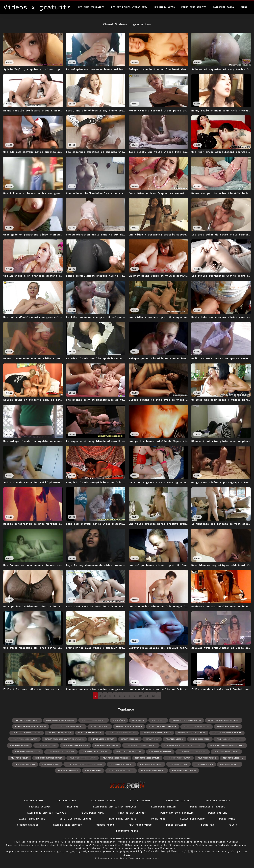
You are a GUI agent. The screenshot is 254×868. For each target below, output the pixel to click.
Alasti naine (34, 851)
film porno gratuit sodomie (129, 752)
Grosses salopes (40, 807)
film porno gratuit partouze (95, 752)
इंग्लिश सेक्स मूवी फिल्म (165, 851)
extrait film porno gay (228, 727)
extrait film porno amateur (197, 727)
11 (147, 696)
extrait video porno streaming (227, 733)
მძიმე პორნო (144, 851)
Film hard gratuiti (101, 851)
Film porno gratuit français (46, 813)
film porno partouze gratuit (49, 758)
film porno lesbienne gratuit (193, 752)
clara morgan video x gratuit (60, 720)
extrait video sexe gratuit (25, 739)
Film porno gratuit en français (115, 807)
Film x (233, 825)
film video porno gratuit (153, 771)
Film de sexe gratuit (67, 825)
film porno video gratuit (147, 758)
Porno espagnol (176, 825)
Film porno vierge (103, 801)
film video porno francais (121, 771)
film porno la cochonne (160, 752)
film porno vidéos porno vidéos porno (85, 764)
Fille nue (72, 807)
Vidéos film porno (192, 819)
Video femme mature (32, 819)
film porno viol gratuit (121, 764)
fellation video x (175, 739)
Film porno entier (163, 807)
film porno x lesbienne (151, 764)
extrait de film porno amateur (186, 720)
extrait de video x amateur (129, 727)
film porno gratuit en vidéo (61, 752)
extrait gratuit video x (59, 733)
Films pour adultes (194, 7)
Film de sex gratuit (132, 813)
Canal (244, 7)
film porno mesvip (20, 758)
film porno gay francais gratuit (141, 745)
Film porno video (140, 825)
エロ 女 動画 (185, 851)
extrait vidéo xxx (130, 739)
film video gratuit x (68, 771)
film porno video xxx (25, 764)
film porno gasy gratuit (107, 745)
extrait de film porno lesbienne (224, 720)
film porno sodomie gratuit (83, 758)
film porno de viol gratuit (230, 739)
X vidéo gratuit (141, 801)
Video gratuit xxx (179, 801)
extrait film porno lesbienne (27, 733)
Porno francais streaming (208, 807)
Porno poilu (227, 819)
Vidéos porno (105, 825)
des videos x (138, 720)
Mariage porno (33, 801)
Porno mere (158, 819)
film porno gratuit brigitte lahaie (227, 745)
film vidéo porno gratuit (184, 771)
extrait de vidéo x (100, 727)
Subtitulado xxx (215, 851)
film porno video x (207, 758)
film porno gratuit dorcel (28, 752)
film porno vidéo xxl (233, 758)
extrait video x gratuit (102, 739)
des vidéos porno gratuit (94, 720)
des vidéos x (119, 720)
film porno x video (178, 764)
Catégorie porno (223, 7)
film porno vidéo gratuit (178, 758)
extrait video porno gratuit (192, 733)
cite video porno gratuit (27, 720)
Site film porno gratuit (76, 819)
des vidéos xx (158, 720)
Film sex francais (218, 801)
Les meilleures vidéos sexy (129, 7)
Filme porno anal (92, 813)
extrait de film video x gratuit (31, 727)
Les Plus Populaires (91, 7)
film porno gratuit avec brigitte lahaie (183, 745)
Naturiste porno (127, 831)
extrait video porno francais (157, 733)
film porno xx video (230, 764)
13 (153, 696)
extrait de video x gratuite (163, 727)
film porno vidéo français (115, 758)
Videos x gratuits (56, 851)
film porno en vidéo (20, 745)
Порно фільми (15, 851)
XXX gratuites (67, 801)
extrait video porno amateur (122, 733)
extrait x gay (152, 739)
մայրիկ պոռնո (125, 851)
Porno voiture (218, 813)
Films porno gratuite (122, 819)
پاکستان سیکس (78, 851)
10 (140, 696)
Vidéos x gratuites (112, 858)
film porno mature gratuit (226, 752)
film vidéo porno (93, 771)
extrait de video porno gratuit (68, 727)
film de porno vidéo (200, 739)
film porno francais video (75, 745)
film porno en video (46, 745)
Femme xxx (208, 825)
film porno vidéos (51, 764)
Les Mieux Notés (164, 7)
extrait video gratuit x (90, 733)
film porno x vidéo (204, 764)
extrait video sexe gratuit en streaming (64, 739)
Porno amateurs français (177, 813)
